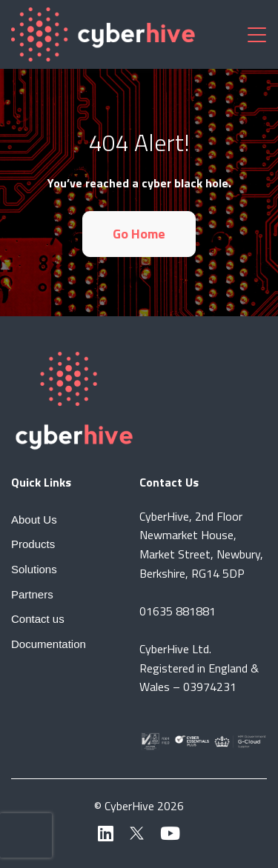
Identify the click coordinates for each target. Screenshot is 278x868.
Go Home (139, 234)
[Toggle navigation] (257, 34)
